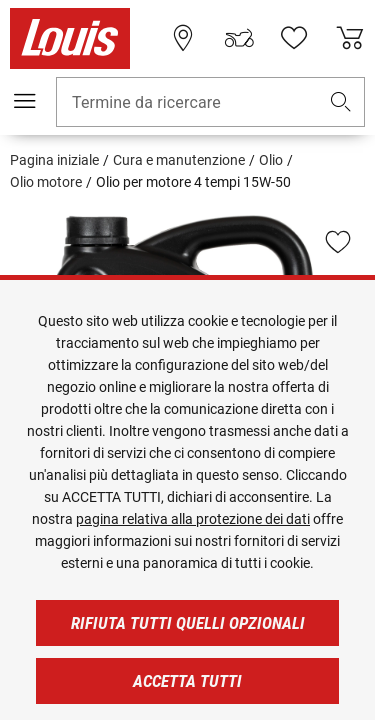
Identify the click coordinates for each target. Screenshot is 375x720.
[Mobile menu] (25, 101)
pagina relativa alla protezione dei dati (193, 519)
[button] (341, 102)
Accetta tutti (187, 681)
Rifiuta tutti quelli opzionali (188, 623)
